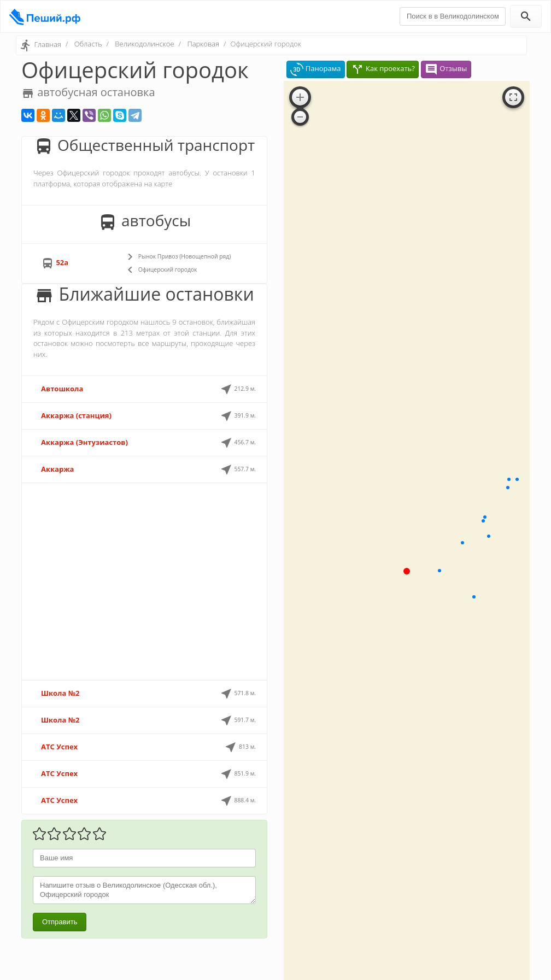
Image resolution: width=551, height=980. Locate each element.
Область (88, 44)
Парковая (203, 44)
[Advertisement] (144, 582)
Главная (48, 44)
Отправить (60, 922)
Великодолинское (144, 44)
